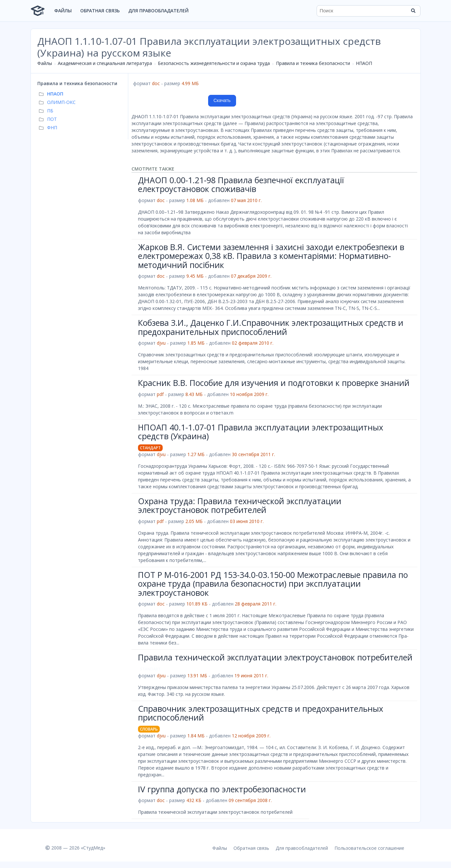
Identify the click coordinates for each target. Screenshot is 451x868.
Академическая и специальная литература (105, 63)
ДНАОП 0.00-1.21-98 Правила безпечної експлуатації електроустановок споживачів (241, 185)
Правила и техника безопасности (313, 63)
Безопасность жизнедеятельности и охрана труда (214, 63)
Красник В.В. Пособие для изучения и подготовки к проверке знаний (274, 383)
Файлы (63, 11)
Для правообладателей (158, 11)
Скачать (222, 100)
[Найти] (413, 11)
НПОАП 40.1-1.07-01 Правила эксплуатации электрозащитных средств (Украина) (261, 432)
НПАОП (364, 63)
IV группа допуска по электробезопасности (222, 789)
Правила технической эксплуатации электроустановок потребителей (275, 657)
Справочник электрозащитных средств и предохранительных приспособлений (261, 713)
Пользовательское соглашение (369, 848)
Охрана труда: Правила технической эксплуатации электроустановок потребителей (240, 505)
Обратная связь (100, 11)
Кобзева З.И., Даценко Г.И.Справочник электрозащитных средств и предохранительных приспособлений (271, 327)
